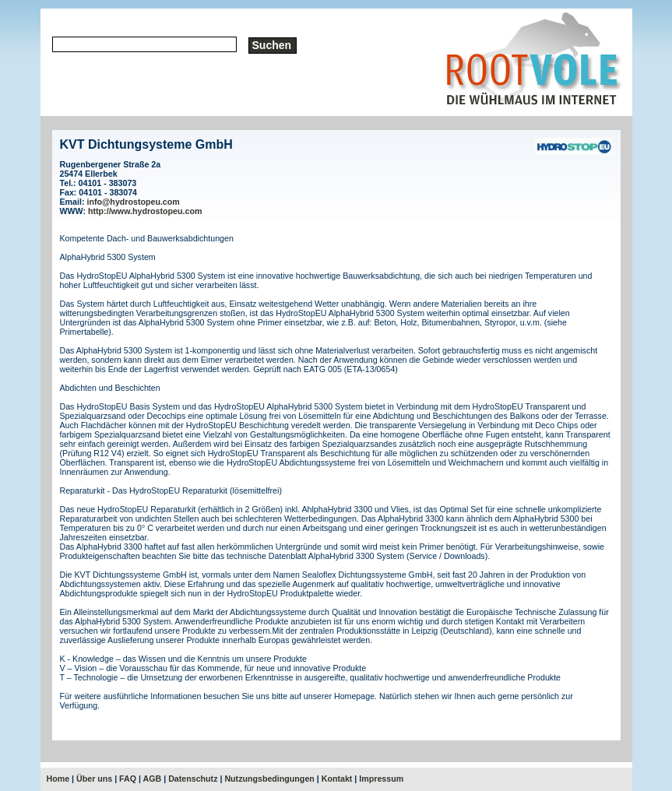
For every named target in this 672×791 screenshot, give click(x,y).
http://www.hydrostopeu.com (145, 211)
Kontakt (337, 779)
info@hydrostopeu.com (133, 202)
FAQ (128, 779)
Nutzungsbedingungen (269, 779)
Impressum (381, 779)
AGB (153, 779)
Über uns (94, 779)
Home (58, 779)
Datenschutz (193, 779)
